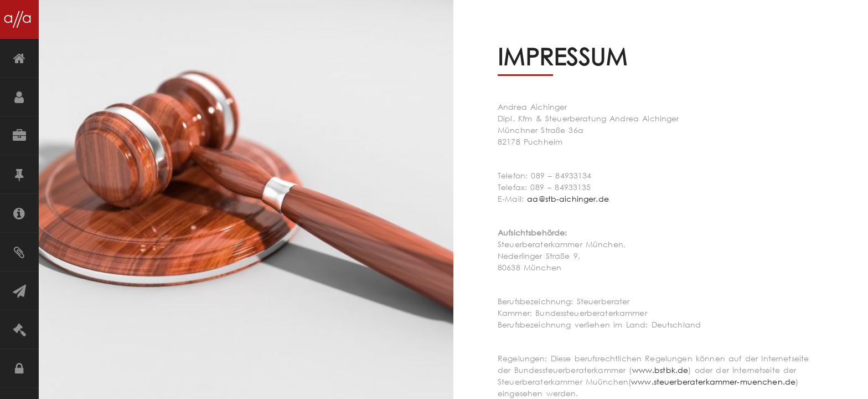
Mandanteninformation (19, 213)
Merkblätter (19, 252)
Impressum (19, 330)
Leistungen (19, 136)
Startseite (19, 58)
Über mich (19, 97)
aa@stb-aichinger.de (568, 199)
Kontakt (19, 291)
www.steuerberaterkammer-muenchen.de (713, 382)
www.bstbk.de (660, 370)
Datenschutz (19, 369)
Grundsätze (19, 175)
